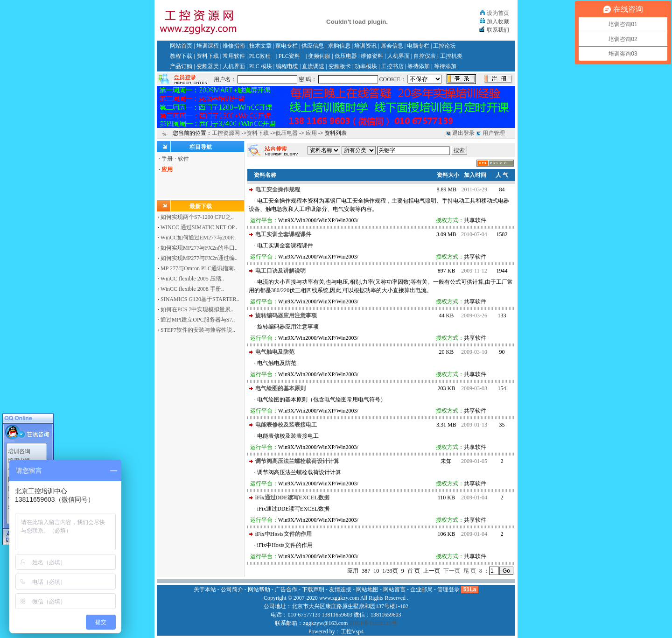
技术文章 (260, 46)
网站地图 (367, 589)
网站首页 (181, 46)
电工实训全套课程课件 (283, 234)
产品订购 (181, 66)
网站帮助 (259, 589)
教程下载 (181, 56)
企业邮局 (421, 589)
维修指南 (234, 46)
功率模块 (366, 66)
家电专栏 (287, 46)
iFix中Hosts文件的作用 (283, 534)
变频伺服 (319, 56)
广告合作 (286, 589)
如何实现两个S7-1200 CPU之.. (197, 217)
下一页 (452, 571)
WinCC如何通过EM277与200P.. (198, 238)
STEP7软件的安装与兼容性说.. (198, 330)
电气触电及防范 (275, 352)
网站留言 (394, 589)
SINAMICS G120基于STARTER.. (200, 299)
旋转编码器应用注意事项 (286, 315)
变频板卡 (340, 66)
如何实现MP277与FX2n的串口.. (199, 248)
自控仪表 (425, 56)
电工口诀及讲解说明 (280, 271)
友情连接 (340, 589)
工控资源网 (226, 133)
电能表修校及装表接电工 (286, 425)
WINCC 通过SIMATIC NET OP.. (199, 227)
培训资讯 (365, 46)
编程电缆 (287, 66)
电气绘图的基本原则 (280, 388)
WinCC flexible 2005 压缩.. (192, 279)
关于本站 (205, 589)
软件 (183, 159)
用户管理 (494, 133)
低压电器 (346, 56)
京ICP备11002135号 (373, 623)
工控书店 (392, 66)
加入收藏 (498, 21)
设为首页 (498, 13)
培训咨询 (19, 448)
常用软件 (234, 56)
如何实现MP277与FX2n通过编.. (199, 258)
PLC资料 (289, 56)
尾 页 (470, 571)
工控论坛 (444, 46)
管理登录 (448, 589)
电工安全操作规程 (278, 189)
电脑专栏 (418, 46)
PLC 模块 (261, 66)
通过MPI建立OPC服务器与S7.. (198, 320)
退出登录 (463, 133)
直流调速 (313, 66)
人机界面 (399, 56)
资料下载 (208, 56)
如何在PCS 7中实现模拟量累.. (197, 309)
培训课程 (208, 46)
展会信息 (392, 46)
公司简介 (232, 589)
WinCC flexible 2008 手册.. (192, 289)
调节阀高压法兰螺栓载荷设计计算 (297, 461)
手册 (167, 159)
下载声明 (313, 589)
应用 (311, 133)
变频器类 (208, 66)
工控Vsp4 (352, 631)
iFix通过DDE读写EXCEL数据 (292, 498)
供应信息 (313, 46)
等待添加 (419, 66)
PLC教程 (260, 56)
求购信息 (339, 46)
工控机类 (451, 56)
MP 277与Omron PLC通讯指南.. (199, 268)
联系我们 (498, 30)
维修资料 (372, 56)
